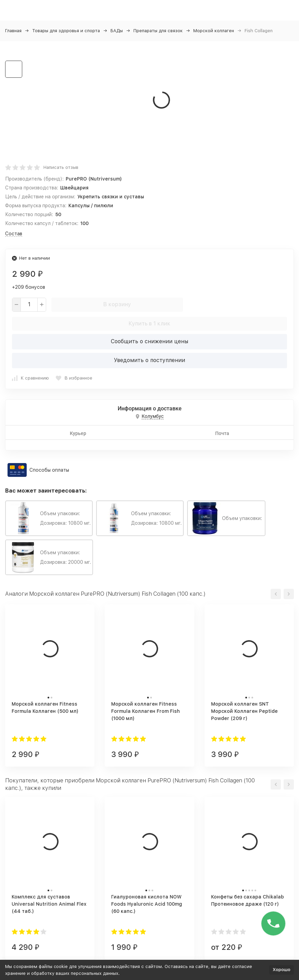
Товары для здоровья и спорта (66, 31)
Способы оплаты (49, 470)
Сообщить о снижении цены (149, 341)
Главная (13, 31)
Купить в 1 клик (149, 324)
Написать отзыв (61, 167)
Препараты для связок (158, 31)
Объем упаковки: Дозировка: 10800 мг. (49, 518)
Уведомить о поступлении (149, 360)
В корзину (117, 304)
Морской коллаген (214, 31)
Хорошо (282, 970)
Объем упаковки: (226, 518)
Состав (14, 234)
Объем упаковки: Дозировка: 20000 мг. (49, 557)
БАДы (117, 31)
